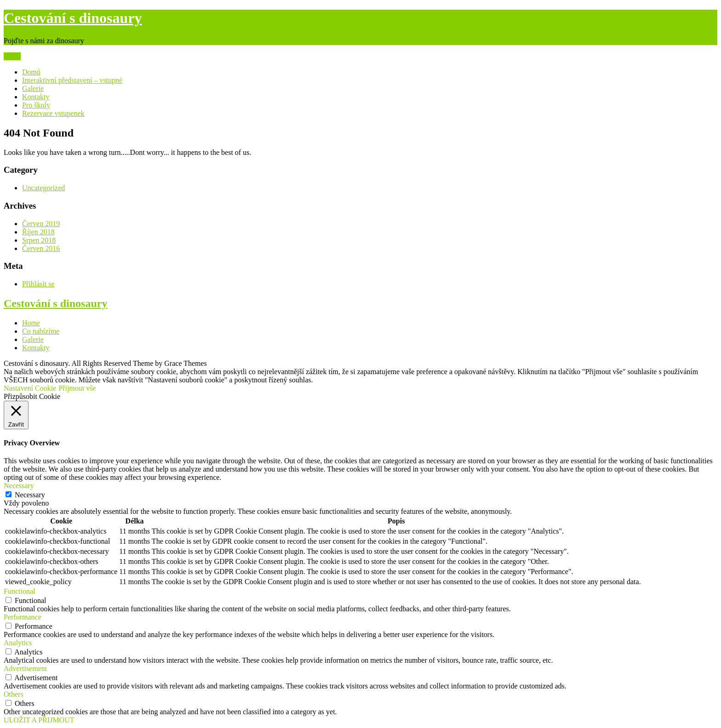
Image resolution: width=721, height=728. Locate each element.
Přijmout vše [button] (77, 388)
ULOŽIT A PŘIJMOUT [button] (39, 720)
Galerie (33, 88)
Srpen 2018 (39, 240)
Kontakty (36, 97)
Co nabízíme (41, 331)
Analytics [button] (18, 643)
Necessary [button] (19, 486)
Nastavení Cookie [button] (30, 388)
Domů (31, 72)
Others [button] (14, 694)
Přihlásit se (38, 284)
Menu (12, 56)
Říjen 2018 (38, 232)
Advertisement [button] (25, 668)
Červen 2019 (41, 224)
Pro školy (36, 105)
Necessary (30, 495)
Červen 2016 (41, 248)
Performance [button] (23, 617)
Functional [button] (19, 591)
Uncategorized (43, 188)
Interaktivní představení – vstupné (72, 80)
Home (31, 323)
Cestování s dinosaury (73, 18)
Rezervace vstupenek (53, 113)
